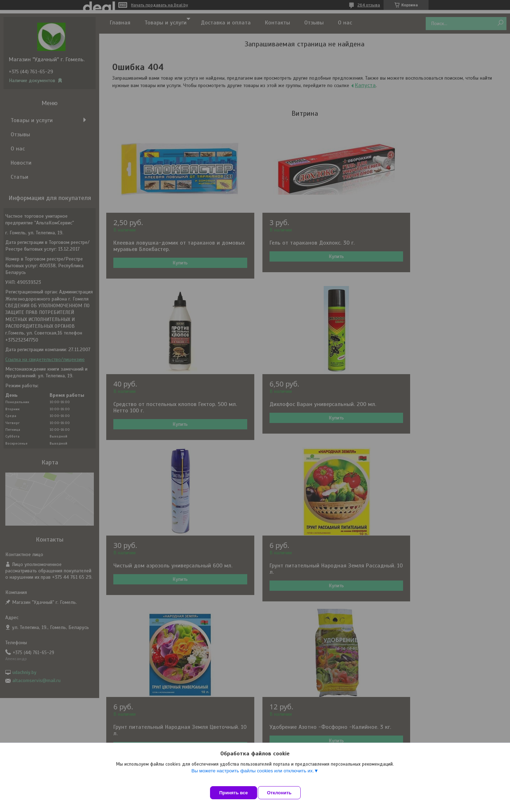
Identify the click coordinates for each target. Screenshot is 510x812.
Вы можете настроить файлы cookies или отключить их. (253, 777)
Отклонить (286, 793)
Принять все (234, 793)
